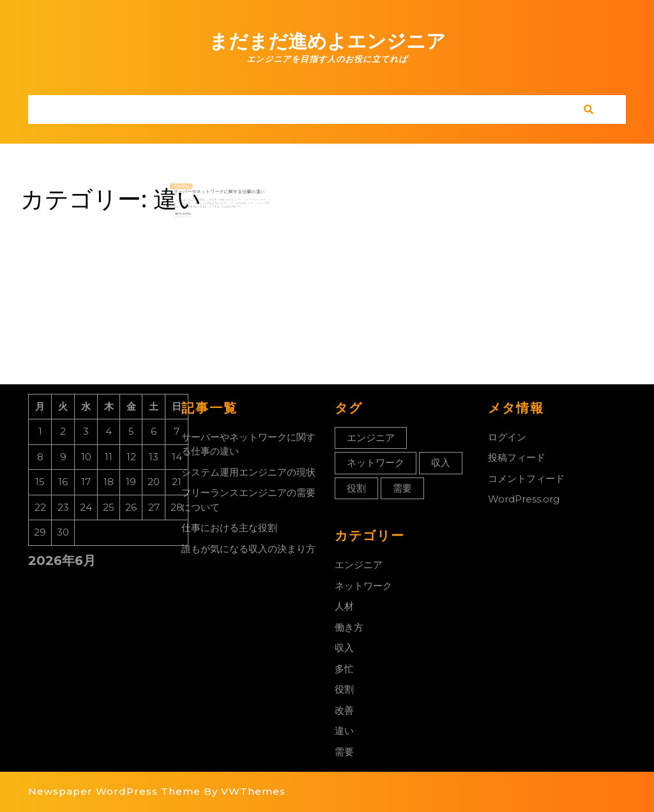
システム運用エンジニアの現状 (248, 472)
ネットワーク (363, 586)
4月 (189, 191)
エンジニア (359, 565)
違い (344, 731)
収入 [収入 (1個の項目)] (441, 462)
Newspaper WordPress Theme (114, 791)
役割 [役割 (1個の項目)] (356, 488)
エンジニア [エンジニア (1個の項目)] (371, 438)
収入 (344, 648)
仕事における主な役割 (229, 528)
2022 (197, 191)
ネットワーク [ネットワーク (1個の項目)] (376, 462)
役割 (344, 689)
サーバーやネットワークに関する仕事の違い (220, 195)
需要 (344, 752)
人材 (344, 606)
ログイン (507, 437)
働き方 (349, 627)
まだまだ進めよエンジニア (327, 41)
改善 (344, 710)
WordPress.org (524, 499)
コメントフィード (526, 478)
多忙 (344, 669)
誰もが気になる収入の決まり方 (248, 549)
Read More (195, 211)
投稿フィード (517, 457)
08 (192, 191)
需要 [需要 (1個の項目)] (402, 488)
